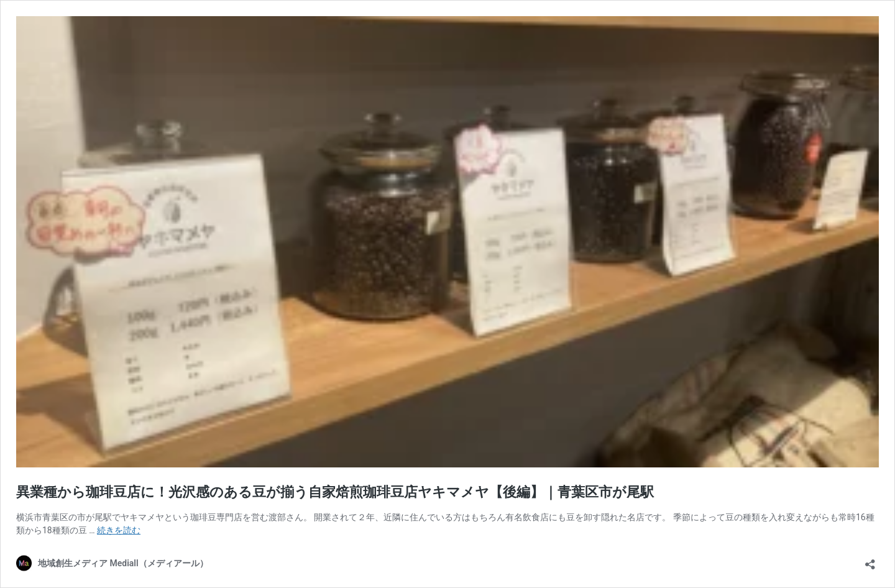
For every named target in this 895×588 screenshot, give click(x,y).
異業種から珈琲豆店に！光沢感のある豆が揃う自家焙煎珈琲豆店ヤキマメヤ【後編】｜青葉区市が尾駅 (335, 492)
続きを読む (119, 530)
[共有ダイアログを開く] (870, 560)
